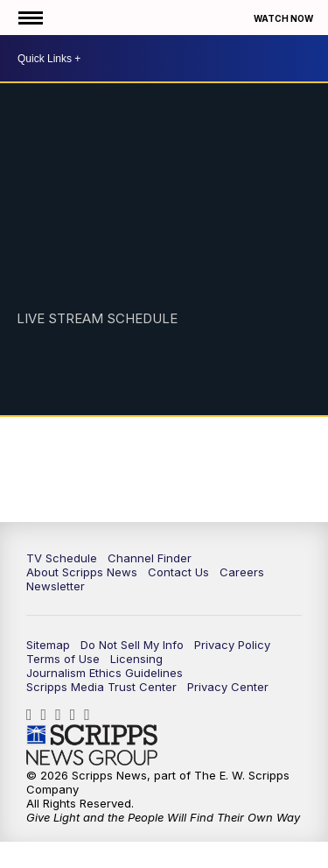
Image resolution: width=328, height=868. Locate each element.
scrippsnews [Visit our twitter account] (77, 715)
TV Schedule (62, 558)
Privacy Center (228, 687)
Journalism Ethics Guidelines (105, 673)
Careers (242, 572)
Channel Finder (150, 558)
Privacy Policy (232, 645)
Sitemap (48, 645)
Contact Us (178, 572)
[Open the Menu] (29, 18)
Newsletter (56, 586)
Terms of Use (63, 659)
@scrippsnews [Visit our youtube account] (91, 715)
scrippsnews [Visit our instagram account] (49, 715)
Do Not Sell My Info (132, 645)
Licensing (136, 659)
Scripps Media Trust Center (101, 687)
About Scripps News (82, 572)
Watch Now (284, 18)
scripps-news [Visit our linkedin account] (63, 715)
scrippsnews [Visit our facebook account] (34, 715)
